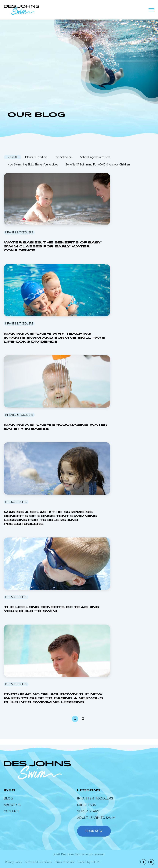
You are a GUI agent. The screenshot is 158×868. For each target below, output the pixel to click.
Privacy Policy (14, 862)
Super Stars (88, 811)
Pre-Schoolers (64, 157)
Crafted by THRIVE (89, 862)
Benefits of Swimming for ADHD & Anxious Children (98, 165)
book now (94, 831)
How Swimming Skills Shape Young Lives (33, 165)
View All (13, 157)
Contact (12, 811)
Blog (8, 798)
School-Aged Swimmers (95, 157)
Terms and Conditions (38, 862)
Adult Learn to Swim (96, 818)
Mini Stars (87, 805)
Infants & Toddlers (36, 157)
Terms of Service (65, 862)
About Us (12, 805)
